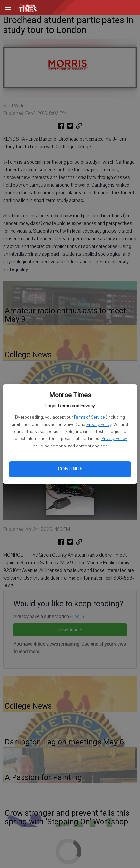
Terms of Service (89, 417)
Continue (70, 469)
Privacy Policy (99, 425)
